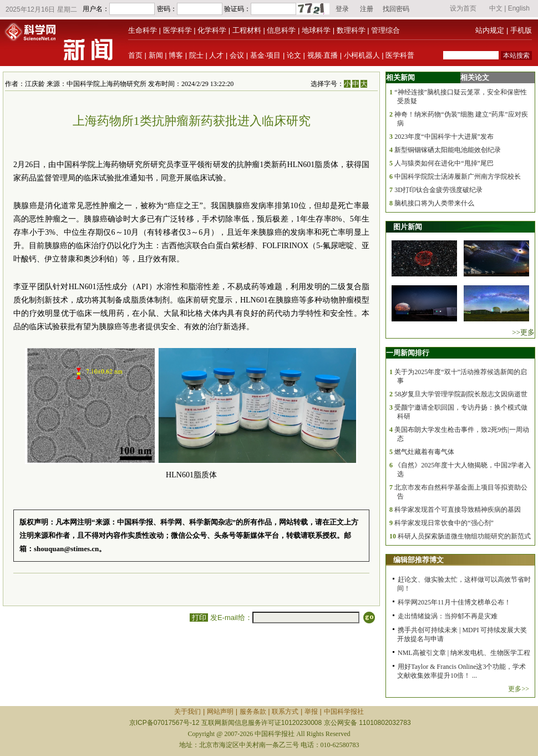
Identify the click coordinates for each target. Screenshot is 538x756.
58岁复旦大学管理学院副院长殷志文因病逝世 (461, 394)
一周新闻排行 (408, 353)
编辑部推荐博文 (418, 560)
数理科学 (351, 30)
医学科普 (400, 55)
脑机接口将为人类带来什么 (434, 203)
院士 (196, 55)
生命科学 (143, 30)
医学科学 (177, 30)
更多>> (519, 689)
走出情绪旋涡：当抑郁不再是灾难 (448, 616)
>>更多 (523, 332)
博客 (176, 55)
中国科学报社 (344, 712)
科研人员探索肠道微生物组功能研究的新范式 (464, 536)
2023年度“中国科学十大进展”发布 (444, 137)
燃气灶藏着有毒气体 (424, 452)
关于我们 (187, 712)
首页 (135, 55)
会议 (237, 55)
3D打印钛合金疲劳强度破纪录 (438, 190)
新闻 (156, 55)
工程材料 (247, 30)
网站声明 (220, 712)
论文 (294, 55)
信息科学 (281, 30)
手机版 (521, 30)
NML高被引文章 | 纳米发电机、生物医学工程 (464, 653)
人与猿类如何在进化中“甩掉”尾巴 (444, 163)
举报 (311, 712)
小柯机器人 (362, 55)
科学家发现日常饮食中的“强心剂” (444, 523)
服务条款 (253, 712)
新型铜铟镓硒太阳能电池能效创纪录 (448, 150)
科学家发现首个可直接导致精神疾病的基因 (458, 510)
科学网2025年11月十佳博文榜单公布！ (454, 602)
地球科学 (316, 30)
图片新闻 (408, 227)
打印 (199, 618)
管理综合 (385, 30)
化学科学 (212, 30)
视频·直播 (323, 55)
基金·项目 (266, 55)
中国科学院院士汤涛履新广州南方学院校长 (458, 177)
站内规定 (490, 30)
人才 (216, 55)
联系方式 (285, 712)
